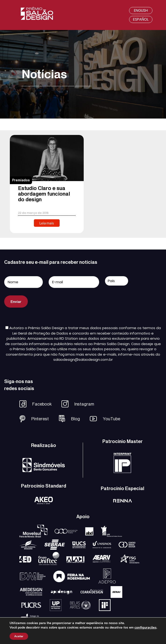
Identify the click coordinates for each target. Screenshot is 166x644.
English (141, 10)
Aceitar (19, 636)
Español (141, 19)
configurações (145, 627)
